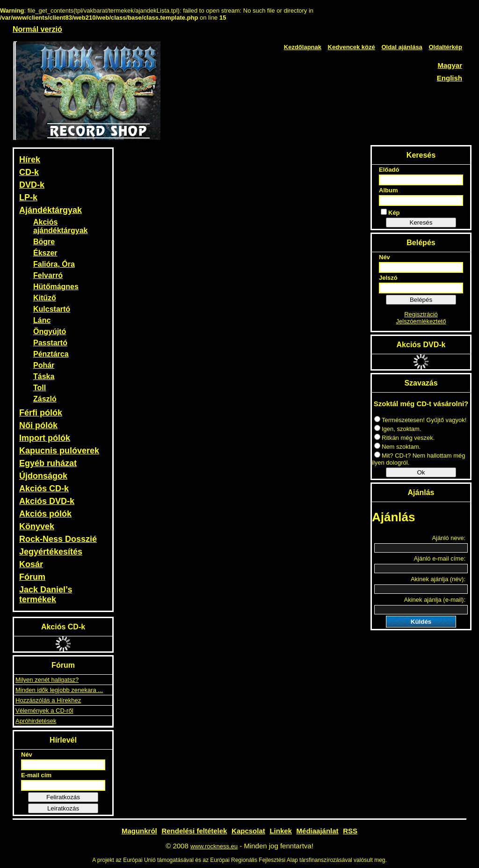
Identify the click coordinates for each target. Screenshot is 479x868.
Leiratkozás (63, 808)
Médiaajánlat (318, 831)
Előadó (389, 170)
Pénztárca (51, 354)
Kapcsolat (248, 831)
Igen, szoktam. (398, 429)
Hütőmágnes (56, 287)
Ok (421, 472)
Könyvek (37, 526)
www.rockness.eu (214, 846)
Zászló (45, 399)
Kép (390, 212)
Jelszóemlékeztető (421, 321)
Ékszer (45, 253)
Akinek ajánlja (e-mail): (435, 600)
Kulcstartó (52, 309)
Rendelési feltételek (194, 831)
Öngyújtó (50, 332)
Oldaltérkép (445, 47)
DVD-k (32, 185)
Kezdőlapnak (303, 47)
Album (388, 190)
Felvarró (48, 275)
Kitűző (45, 298)
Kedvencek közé (352, 47)
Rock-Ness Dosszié (58, 539)
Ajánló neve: (449, 538)
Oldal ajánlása (402, 47)
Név (27, 755)
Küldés (421, 622)
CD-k (29, 172)
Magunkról (139, 831)
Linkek (281, 831)
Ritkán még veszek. (404, 438)
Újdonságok (43, 476)
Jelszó (388, 278)
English (450, 78)
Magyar (450, 65)
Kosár (31, 564)
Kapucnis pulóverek (59, 451)
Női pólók (38, 425)
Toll (40, 388)
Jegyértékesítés (51, 552)
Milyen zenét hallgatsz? (47, 680)
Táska (44, 376)
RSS (350, 831)
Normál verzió (37, 29)
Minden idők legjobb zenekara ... (59, 690)
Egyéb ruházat (48, 463)
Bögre (44, 242)
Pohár (44, 365)
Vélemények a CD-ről (44, 711)
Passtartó (50, 343)
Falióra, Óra (54, 264)
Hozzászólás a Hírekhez (48, 700)
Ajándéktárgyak (51, 210)
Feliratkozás (63, 797)
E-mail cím (36, 775)
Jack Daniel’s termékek (46, 594)
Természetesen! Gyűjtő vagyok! (420, 420)
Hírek (30, 160)
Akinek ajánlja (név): (438, 579)
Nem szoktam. (397, 447)
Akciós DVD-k (47, 501)
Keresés (421, 222)
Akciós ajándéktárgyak (61, 226)
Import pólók (45, 438)
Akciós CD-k (44, 489)
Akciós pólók (45, 514)
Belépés (421, 300)
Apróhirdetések (36, 721)
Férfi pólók (41, 413)
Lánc (42, 320)
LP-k (28, 197)
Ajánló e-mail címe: (439, 558)
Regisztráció (421, 314)
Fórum (32, 577)
